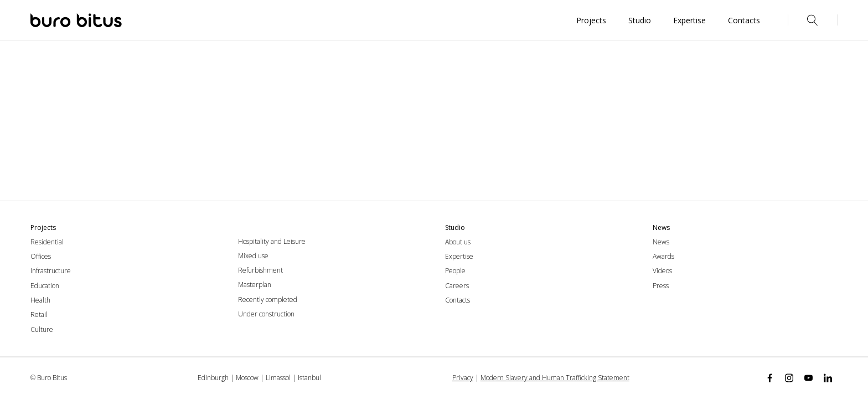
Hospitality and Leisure (272, 241)
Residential (47, 242)
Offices (41, 256)
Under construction (266, 314)
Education (45, 286)
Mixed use (253, 256)
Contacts (458, 300)
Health (40, 300)
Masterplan (255, 285)
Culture (42, 329)
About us (458, 242)
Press (661, 286)
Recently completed (268, 300)
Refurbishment (260, 270)
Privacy (463, 378)
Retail (39, 314)
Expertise (459, 256)
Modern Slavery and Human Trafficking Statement (555, 378)
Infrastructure (51, 271)
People (455, 271)
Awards (663, 256)
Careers (457, 286)
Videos (662, 271)
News (661, 242)
